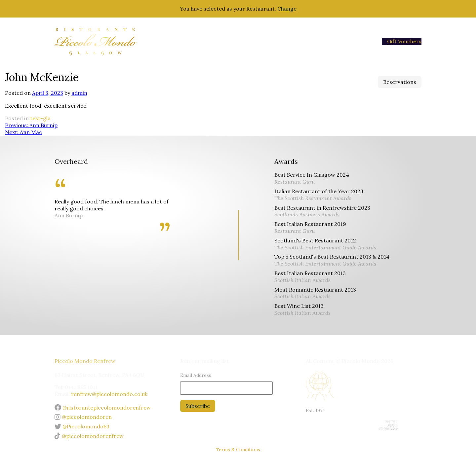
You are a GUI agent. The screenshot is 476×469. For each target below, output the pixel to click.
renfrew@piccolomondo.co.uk (109, 394)
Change (287, 9)
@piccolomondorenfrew (89, 436)
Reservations (400, 82)
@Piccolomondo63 (82, 426)
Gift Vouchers (404, 41)
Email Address (196, 375)
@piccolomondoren (83, 417)
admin (79, 93)
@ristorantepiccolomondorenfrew (103, 408)
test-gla (40, 118)
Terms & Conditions (238, 450)
